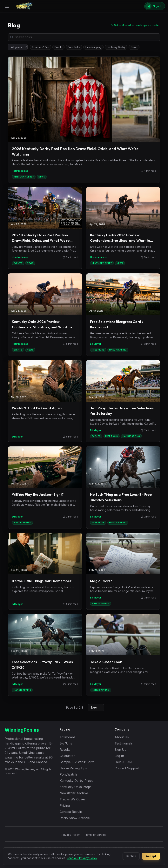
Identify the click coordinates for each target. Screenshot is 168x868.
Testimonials (124, 743)
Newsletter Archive (74, 793)
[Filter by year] (18, 47)
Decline (131, 856)
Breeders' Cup (41, 47)
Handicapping (93, 47)
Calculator (67, 756)
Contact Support (127, 768)
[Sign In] (155, 6)
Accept (151, 856)
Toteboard (67, 737)
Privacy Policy (71, 835)
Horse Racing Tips (73, 768)
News (134, 47)
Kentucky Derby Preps (76, 781)
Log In (119, 756)
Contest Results (71, 812)
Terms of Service (95, 835)
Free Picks (74, 47)
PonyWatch (68, 774)
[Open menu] (7, 6)
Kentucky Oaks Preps (76, 787)
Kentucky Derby (116, 47)
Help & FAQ (123, 762)
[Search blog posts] (84, 37)
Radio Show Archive (75, 818)
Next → (96, 708)
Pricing (65, 805)
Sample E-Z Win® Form (77, 762)
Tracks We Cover (72, 799)
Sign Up (121, 750)
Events (58, 47)
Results (65, 750)
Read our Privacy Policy (82, 858)
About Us (122, 737)
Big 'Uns (66, 743)
